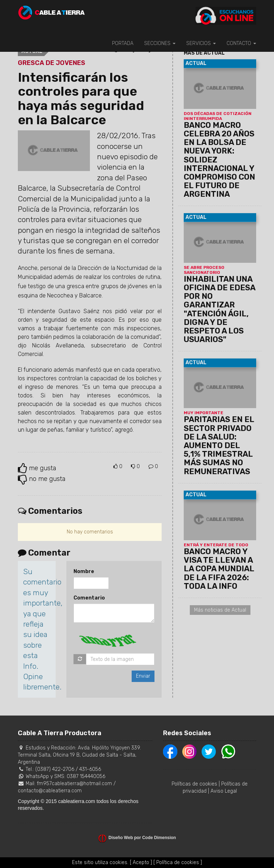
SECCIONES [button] (160, 43)
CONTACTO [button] (241, 43)
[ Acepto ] (141, 862)
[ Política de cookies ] (178, 862)
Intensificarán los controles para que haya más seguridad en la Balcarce (81, 99)
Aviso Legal (224, 791)
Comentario (89, 598)
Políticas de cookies (194, 784)
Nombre (84, 571)
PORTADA (123, 43)
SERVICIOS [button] (201, 43)
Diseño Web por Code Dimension (142, 838)
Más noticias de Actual (220, 610)
